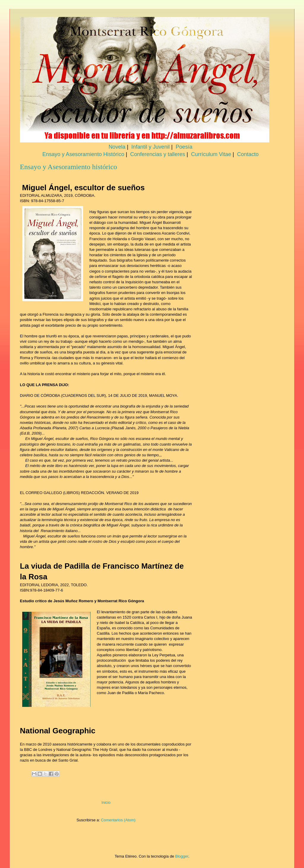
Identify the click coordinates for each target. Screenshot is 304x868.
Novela (117, 147)
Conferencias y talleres (158, 154)
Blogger (182, 856)
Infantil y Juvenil (150, 147)
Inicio (106, 802)
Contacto (248, 154)
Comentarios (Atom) (118, 820)
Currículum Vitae (211, 154)
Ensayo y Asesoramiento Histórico (83, 154)
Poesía (184, 147)
